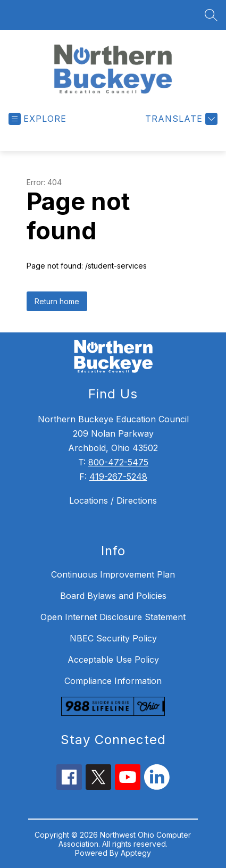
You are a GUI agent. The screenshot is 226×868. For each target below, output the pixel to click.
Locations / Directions (113, 500)
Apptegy (136, 853)
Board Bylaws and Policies (113, 596)
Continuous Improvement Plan (113, 574)
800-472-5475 (118, 462)
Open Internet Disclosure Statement (113, 617)
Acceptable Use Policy (113, 660)
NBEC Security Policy (113, 638)
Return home (57, 301)
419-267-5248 (118, 477)
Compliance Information (113, 681)
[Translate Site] (180, 119)
